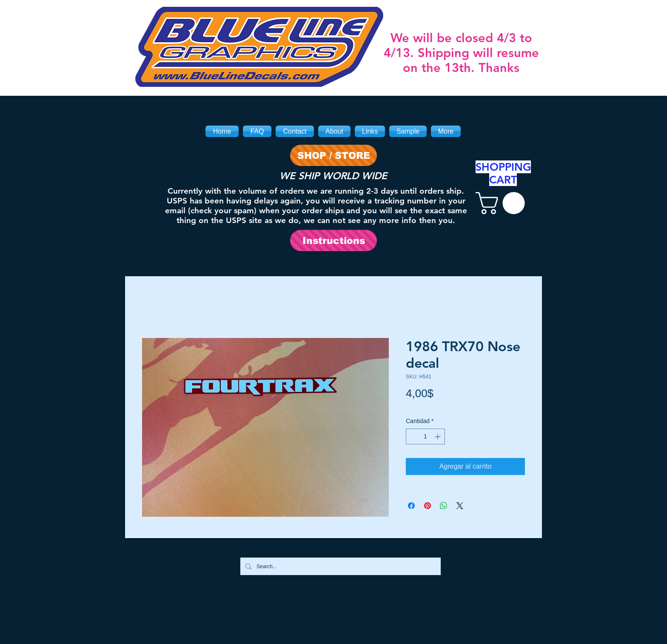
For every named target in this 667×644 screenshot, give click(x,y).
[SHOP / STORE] (333, 155)
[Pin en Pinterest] (428, 506)
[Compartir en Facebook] (411, 506)
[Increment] (438, 436)
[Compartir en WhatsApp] (444, 506)
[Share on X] (460, 506)
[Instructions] (333, 240)
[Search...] (340, 566)
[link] (503, 203)
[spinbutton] (425, 436)
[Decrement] (412, 436)
